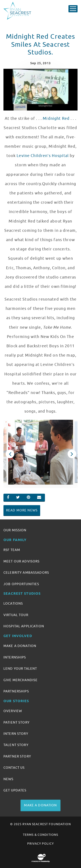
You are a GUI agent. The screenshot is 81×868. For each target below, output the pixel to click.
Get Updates (15, 790)
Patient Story (17, 722)
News (9, 779)
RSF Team (12, 550)
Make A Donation (20, 646)
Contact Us (14, 768)
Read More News (22, 510)
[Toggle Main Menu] (73, 9)
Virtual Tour (16, 615)
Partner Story (17, 756)
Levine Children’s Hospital (43, 156)
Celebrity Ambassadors (26, 573)
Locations (13, 604)
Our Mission (15, 530)
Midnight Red (56, 119)
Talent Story (16, 745)
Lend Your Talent (20, 669)
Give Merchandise (21, 680)
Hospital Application (24, 626)
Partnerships (16, 691)
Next (71, 454)
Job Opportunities (21, 584)
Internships (15, 657)
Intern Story (16, 734)
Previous (10, 454)
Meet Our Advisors (21, 561)
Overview (13, 711)
